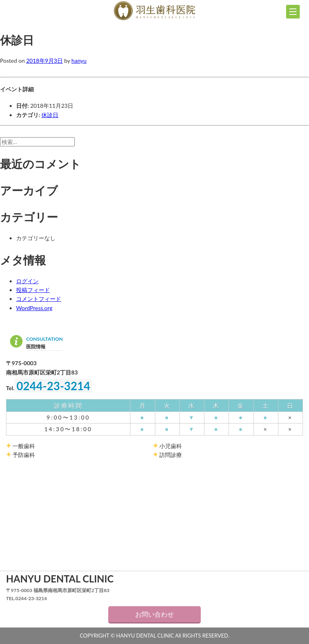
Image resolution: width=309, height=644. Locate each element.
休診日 (50, 115)
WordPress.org (34, 308)
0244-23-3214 (53, 386)
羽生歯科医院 (154, 11)
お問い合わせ (154, 614)
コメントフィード (39, 299)
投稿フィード (33, 290)
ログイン (27, 281)
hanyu (79, 61)
